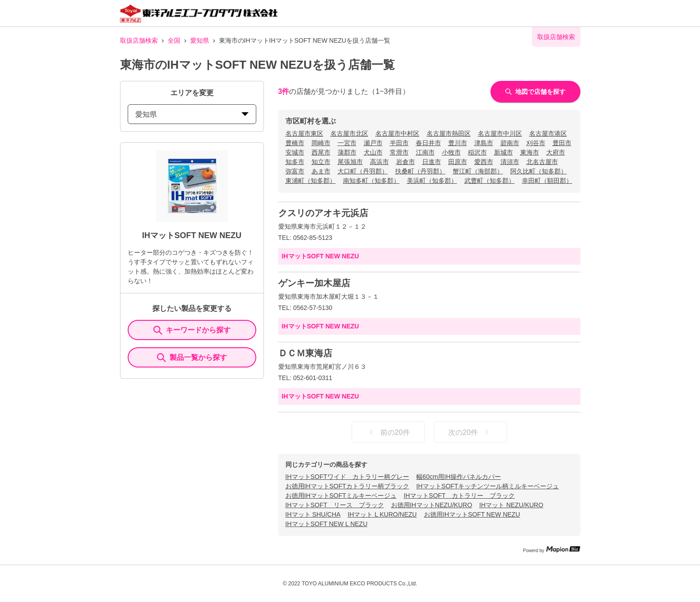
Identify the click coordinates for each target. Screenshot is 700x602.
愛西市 (484, 162)
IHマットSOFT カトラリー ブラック (459, 496)
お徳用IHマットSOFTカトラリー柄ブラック (347, 486)
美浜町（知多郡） (432, 181)
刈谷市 (536, 143)
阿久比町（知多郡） (539, 171)
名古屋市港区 (548, 133)
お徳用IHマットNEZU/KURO (432, 505)
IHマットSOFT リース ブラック (335, 505)
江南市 (425, 152)
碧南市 (510, 143)
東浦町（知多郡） (311, 181)
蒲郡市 (347, 152)
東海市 (530, 152)
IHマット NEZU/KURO (511, 505)
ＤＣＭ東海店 (305, 353)
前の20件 (388, 432)
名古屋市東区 (304, 133)
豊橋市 (295, 143)
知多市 (295, 162)
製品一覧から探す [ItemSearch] (192, 358)
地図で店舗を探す (535, 92)
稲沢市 (477, 152)
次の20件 (470, 432)
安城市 (295, 152)
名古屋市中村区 (397, 133)
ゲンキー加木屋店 (314, 283)
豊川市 (458, 143)
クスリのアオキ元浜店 (323, 213)
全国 (174, 40)
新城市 (504, 152)
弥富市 (295, 171)
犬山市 (373, 152)
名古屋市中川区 (500, 133)
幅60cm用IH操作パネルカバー (459, 477)
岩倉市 (406, 162)
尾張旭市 (350, 162)
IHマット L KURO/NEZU (382, 514)
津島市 (484, 143)
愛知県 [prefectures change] (192, 114)
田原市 (458, 162)
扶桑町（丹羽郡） (420, 171)
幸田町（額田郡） (547, 181)
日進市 (432, 162)
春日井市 (428, 143)
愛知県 (200, 40)
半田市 (399, 143)
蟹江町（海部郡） (478, 171)
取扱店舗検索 (139, 40)
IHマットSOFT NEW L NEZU (327, 524)
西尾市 (321, 152)
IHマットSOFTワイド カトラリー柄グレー (347, 477)
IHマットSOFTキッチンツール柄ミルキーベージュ (488, 486)
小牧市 (451, 152)
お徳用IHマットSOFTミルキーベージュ (341, 496)
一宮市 (347, 143)
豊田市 (562, 143)
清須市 (510, 162)
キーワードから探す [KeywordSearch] (192, 330)
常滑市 (399, 152)
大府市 (556, 152)
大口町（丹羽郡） (363, 171)
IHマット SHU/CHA (313, 514)
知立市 (321, 162)
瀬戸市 (373, 143)
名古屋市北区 (349, 133)
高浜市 (379, 162)
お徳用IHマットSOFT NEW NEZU (472, 514)
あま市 (321, 171)
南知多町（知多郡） (371, 181)
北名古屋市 (542, 162)
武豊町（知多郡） (490, 181)
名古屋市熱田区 (449, 133)
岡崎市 (321, 143)
